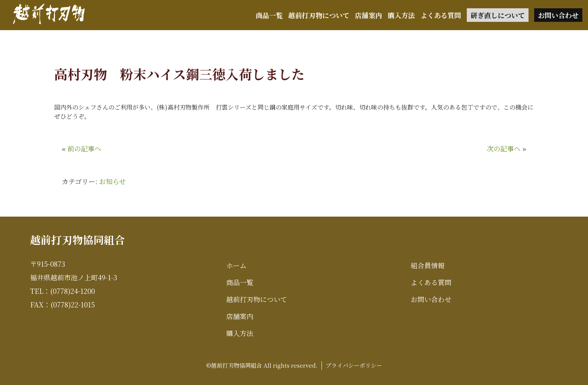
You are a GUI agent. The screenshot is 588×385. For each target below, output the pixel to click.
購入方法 (401, 15)
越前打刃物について (319, 15)
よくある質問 (441, 15)
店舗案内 (369, 15)
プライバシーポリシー (354, 365)
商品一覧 (269, 15)
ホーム (236, 265)
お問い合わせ (558, 15)
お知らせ (112, 181)
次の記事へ (504, 148)
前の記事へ (84, 148)
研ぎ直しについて (498, 15)
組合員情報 (428, 265)
